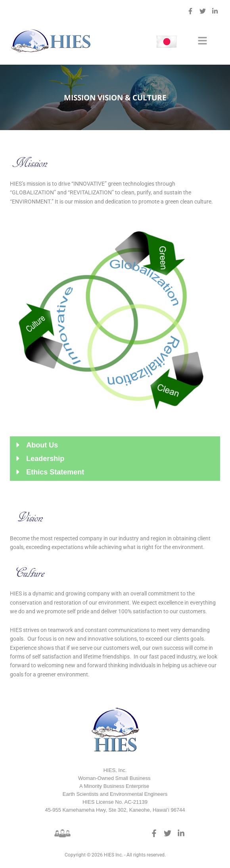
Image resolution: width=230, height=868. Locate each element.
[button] (202, 41)
